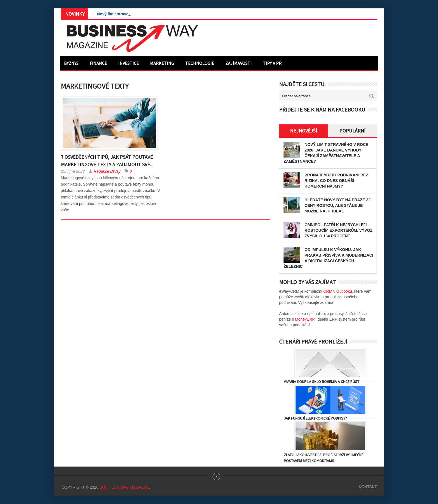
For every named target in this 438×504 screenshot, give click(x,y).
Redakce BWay (107, 171)
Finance (98, 63)
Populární (352, 131)
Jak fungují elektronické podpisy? (315, 418)
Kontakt (368, 487)
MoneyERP (305, 319)
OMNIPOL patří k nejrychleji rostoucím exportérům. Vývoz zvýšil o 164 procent (338, 230)
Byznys (71, 63)
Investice (128, 63)
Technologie (200, 63)
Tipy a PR (272, 63)
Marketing (162, 63)
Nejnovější (303, 131)
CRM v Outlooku (338, 291)
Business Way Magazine (125, 487)
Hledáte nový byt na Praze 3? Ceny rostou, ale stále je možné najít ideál (338, 205)
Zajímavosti (239, 63)
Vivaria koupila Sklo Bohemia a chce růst (322, 382)
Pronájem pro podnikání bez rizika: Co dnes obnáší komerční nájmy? (336, 181)
